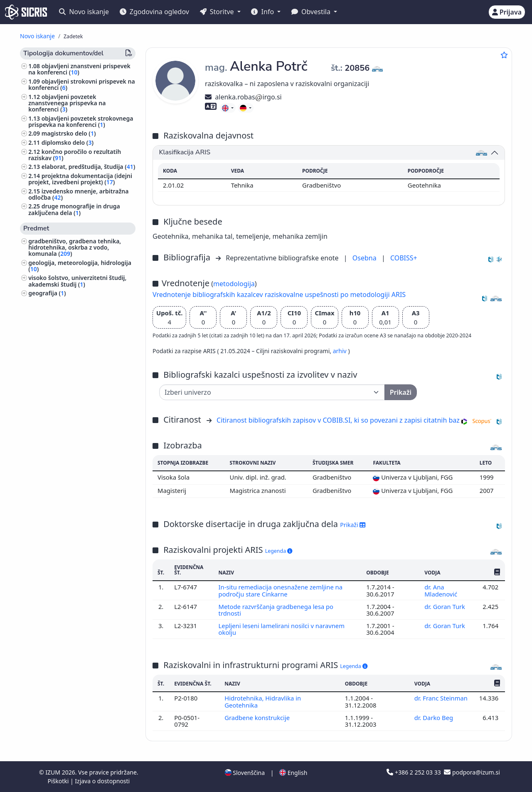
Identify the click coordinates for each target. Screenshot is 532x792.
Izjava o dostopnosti (102, 781)
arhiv (341, 351)
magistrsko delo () (69, 133)
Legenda (279, 551)
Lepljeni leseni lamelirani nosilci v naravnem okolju (282, 629)
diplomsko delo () (68, 142)
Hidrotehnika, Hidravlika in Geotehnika (263, 701)
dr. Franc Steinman (441, 698)
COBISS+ (404, 258)
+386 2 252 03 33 (414, 772)
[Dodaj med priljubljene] (504, 55)
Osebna (365, 258)
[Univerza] (272, 392)
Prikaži (353, 525)
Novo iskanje (84, 12)
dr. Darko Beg (435, 718)
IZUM (53, 772)
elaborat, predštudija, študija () (89, 167)
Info (263, 12)
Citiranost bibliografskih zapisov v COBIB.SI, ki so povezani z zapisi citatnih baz (338, 420)
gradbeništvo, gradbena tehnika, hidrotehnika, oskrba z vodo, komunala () (75, 247)
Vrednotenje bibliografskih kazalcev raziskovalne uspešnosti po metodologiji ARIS (279, 295)
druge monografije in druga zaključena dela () (74, 209)
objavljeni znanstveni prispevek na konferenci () (79, 69)
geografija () (47, 293)
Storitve (218, 12)
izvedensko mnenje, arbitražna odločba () (78, 194)
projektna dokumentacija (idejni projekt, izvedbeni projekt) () (80, 179)
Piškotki (59, 781)
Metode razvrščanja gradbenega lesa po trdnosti (276, 610)
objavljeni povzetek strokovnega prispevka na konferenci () (81, 121)
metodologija (234, 284)
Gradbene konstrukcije (258, 718)
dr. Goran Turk (446, 606)
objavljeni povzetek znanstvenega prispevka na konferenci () (67, 103)
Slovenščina (245, 773)
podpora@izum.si (472, 772)
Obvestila (312, 12)
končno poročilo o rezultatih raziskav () (75, 155)
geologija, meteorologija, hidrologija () (80, 266)
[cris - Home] (26, 12)
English (293, 773)
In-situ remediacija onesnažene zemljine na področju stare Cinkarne (281, 590)
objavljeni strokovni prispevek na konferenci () (81, 84)
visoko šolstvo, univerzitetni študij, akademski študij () (77, 281)
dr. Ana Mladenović (442, 590)
